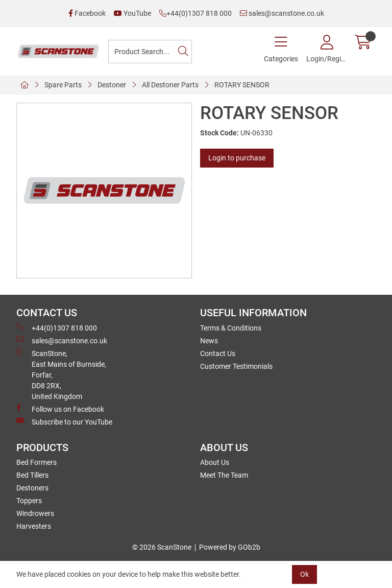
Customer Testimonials (236, 366)
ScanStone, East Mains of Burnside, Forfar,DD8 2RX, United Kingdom (61, 374)
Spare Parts (63, 85)
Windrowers (35, 513)
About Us (215, 462)
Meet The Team (224, 475)
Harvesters (34, 526)
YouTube (132, 13)
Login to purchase (237, 158)
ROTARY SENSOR (242, 85)
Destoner (112, 85)
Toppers (29, 501)
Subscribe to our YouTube (64, 421)
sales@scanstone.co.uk (282, 13)
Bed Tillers (32, 475)
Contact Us (218, 354)
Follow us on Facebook (60, 409)
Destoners (32, 488)
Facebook (87, 13)
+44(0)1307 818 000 (195, 13)
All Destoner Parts (170, 85)
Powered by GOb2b (230, 547)
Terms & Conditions (231, 328)
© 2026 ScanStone (162, 547)
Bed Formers (36, 462)
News (209, 341)
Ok (304, 574)
